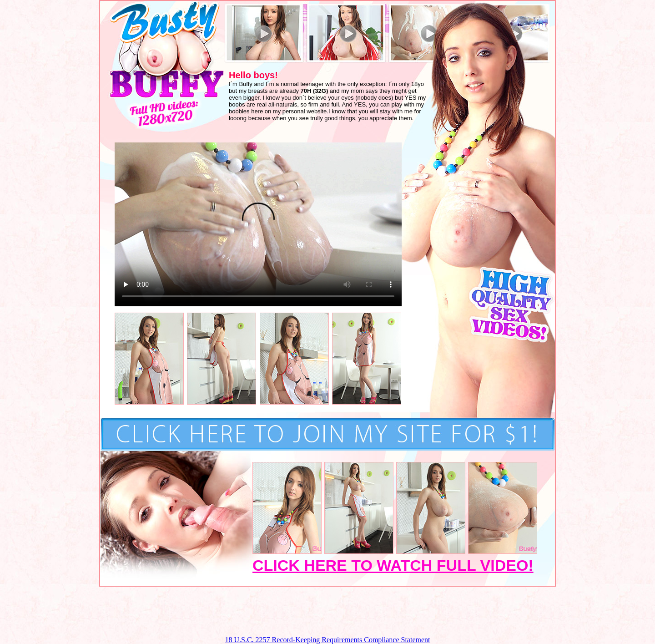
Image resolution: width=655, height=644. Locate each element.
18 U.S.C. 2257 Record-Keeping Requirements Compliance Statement (327, 640)
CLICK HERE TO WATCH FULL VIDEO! (393, 565)
